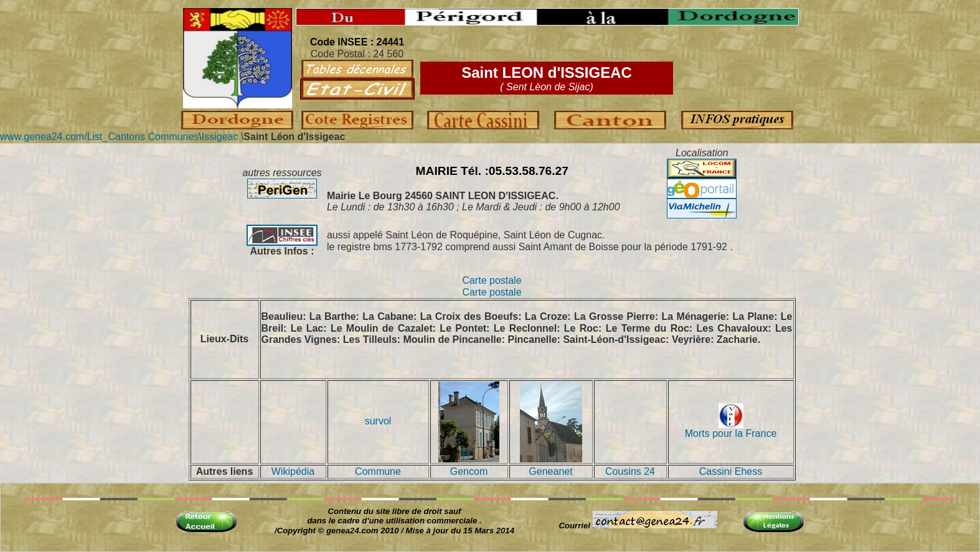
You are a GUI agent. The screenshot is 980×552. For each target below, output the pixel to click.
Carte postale (492, 280)
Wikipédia (293, 471)
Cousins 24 (630, 471)
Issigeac (220, 137)
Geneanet (550, 471)
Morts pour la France (731, 429)
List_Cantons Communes (143, 137)
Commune (378, 471)
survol (378, 421)
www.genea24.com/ (44, 137)
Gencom (469, 471)
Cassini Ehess (731, 471)
